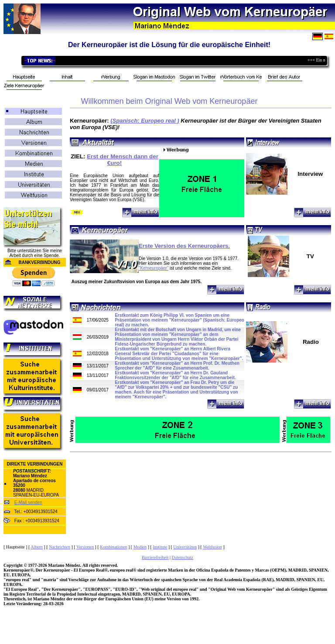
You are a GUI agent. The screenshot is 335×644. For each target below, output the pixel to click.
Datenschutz (183, 557)
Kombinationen (113, 547)
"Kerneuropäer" (154, 268)
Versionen (85, 547)
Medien (140, 547)
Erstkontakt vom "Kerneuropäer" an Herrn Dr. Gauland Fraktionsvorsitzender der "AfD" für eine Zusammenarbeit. (175, 375)
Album (37, 547)
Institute (160, 547)
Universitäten (185, 547)
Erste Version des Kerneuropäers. (184, 246)
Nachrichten (60, 547)
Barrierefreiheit (155, 557)
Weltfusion (212, 547)
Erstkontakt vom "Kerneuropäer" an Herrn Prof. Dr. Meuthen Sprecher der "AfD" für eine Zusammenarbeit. (177, 366)
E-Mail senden (28, 502)
